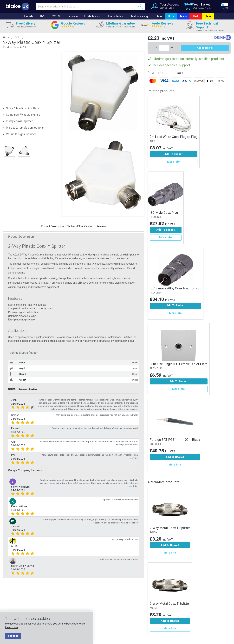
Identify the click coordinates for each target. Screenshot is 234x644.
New (183, 16)
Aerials (29, 16)
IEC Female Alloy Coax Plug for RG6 (175, 288)
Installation (116, 16)
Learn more (11, 627)
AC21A (153, 532)
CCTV (56, 16)
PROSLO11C (156, 368)
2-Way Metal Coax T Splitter (170, 528)
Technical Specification (80, 226)
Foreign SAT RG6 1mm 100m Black (175, 440)
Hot (196, 16)
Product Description (52, 226)
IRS (43, 16)
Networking (139, 16)
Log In (172, 8)
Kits (171, 16)
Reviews (101, 226)
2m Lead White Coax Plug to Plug (174, 137)
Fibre (158, 16)
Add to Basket (205, 48)
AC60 (153, 141)
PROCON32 (156, 217)
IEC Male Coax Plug (164, 213)
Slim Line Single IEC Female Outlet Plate (179, 364)
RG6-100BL (156, 444)
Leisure (72, 16)
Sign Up (164, 8)
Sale (208, 16)
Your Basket (202, 4)
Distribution (93, 16)
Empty (208, 8)
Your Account (169, 4)
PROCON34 (156, 293)
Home (6, 38)
